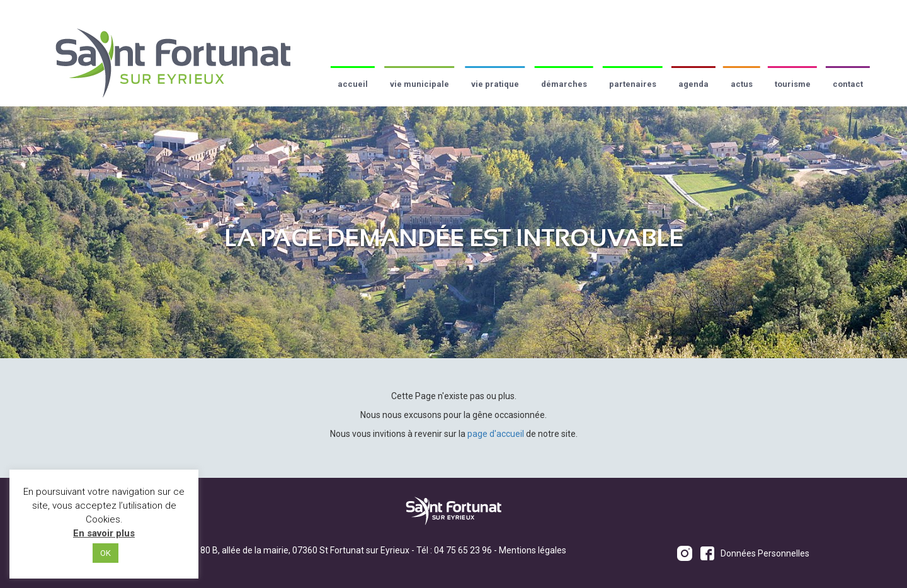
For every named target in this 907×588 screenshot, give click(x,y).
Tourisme (793, 84)
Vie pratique (495, 84)
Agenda (693, 84)
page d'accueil (496, 434)
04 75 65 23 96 (463, 550)
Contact (848, 84)
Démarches (564, 84)
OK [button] (106, 553)
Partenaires (633, 84)
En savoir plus (104, 533)
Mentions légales (533, 550)
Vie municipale (419, 84)
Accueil (353, 84)
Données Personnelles (765, 553)
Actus (742, 84)
